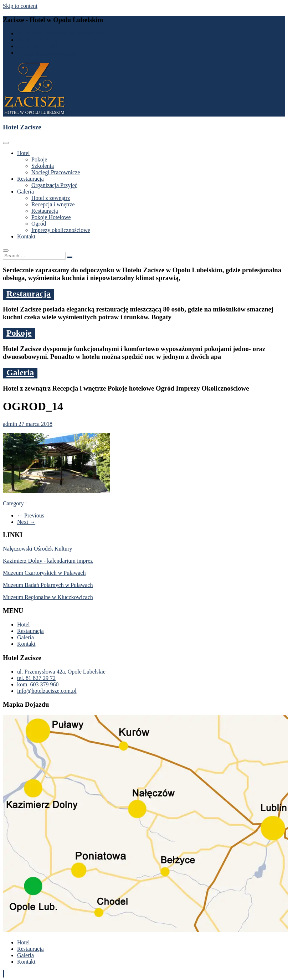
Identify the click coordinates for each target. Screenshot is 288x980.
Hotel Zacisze (22, 127)
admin (11, 424)
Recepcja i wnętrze (53, 204)
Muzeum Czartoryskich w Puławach (44, 573)
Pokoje (39, 159)
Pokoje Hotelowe (51, 217)
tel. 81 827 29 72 (36, 40)
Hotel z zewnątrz (51, 198)
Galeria (25, 192)
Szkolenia (43, 166)
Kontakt (26, 236)
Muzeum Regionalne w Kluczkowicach (48, 597)
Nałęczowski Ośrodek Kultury (38, 549)
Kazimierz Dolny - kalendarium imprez (48, 561)
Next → (26, 522)
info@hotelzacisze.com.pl (47, 53)
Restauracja (30, 179)
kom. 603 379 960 (38, 46)
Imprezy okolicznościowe (61, 230)
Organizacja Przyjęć (54, 185)
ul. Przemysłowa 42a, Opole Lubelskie (61, 33)
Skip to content (20, 6)
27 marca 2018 (35, 424)
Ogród (39, 224)
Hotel (24, 153)
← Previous (31, 515)
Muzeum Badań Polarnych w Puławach (48, 585)
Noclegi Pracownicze (56, 172)
